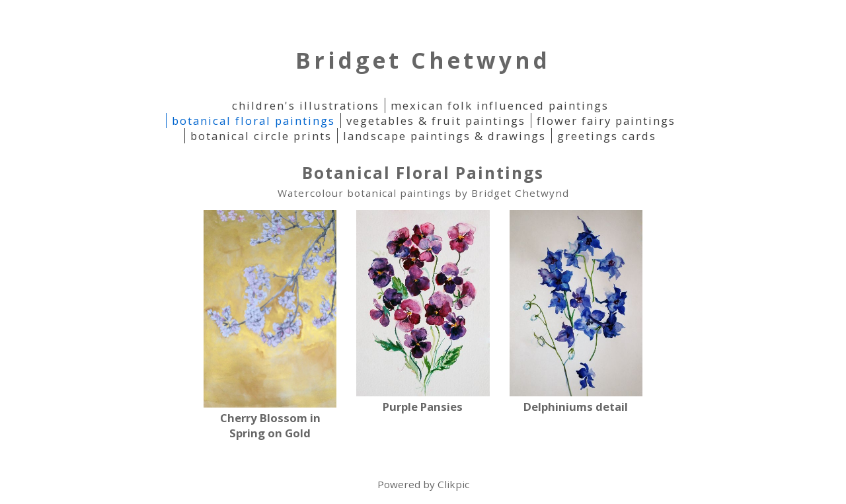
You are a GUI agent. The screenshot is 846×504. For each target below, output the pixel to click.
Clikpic (453, 484)
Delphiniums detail (576, 407)
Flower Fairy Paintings (606, 121)
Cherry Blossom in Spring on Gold (270, 425)
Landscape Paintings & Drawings (444, 136)
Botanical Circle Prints (261, 136)
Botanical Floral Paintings (253, 121)
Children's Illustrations (306, 105)
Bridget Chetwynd (423, 60)
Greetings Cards (607, 136)
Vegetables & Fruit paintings (436, 121)
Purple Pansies (423, 407)
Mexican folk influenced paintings (500, 105)
